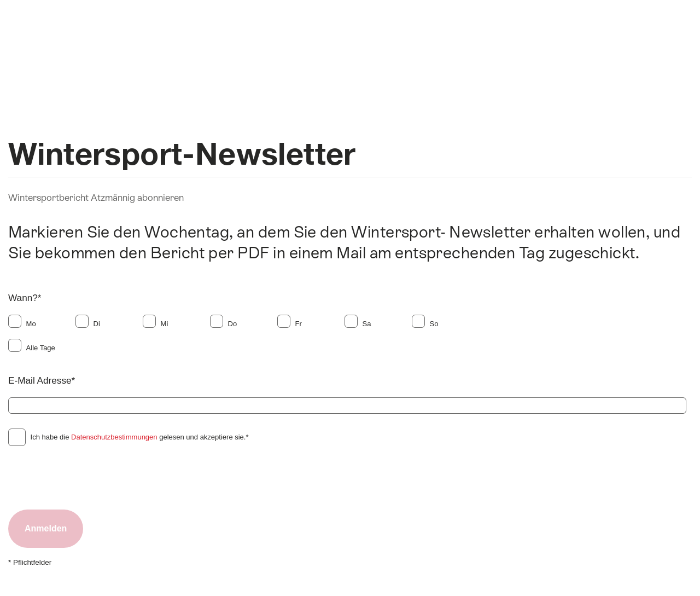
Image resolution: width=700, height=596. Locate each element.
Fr (299, 324)
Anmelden (46, 528)
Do (233, 324)
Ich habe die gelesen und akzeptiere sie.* (140, 437)
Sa (367, 324)
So (434, 324)
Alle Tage (41, 348)
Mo (31, 324)
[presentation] (91, 477)
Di (97, 324)
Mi (165, 324)
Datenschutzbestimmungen (114, 437)
